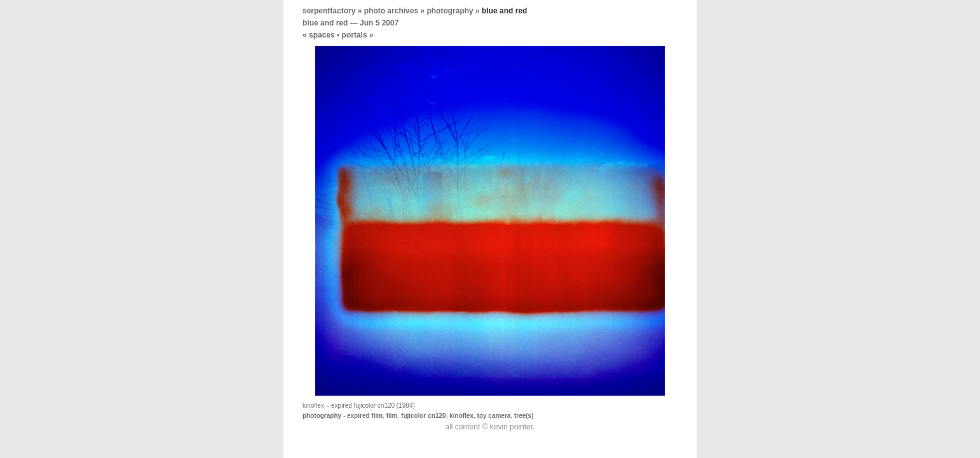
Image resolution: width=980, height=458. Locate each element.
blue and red (325, 23)
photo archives (391, 11)
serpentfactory (329, 11)
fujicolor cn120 (424, 416)
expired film (365, 416)
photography (450, 11)
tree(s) (524, 416)
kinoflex (461, 416)
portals (355, 35)
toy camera (494, 416)
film (392, 416)
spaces (322, 35)
